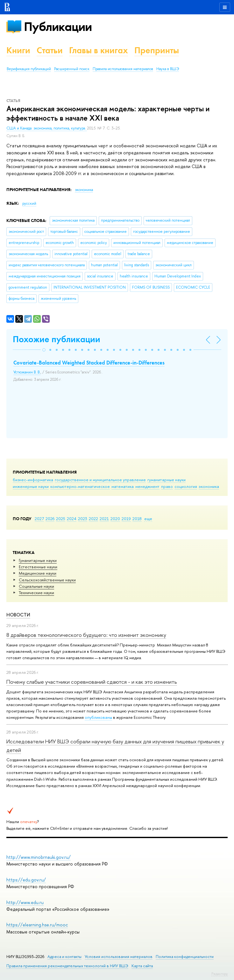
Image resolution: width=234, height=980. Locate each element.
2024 (72, 519)
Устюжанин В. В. (27, 372)
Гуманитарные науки (38, 560)
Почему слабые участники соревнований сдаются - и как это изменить (92, 682)
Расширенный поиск (72, 69)
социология (186, 486)
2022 (93, 519)
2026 (50, 519)
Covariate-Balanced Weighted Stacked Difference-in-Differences (89, 363)
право (167, 486)
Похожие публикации (57, 339)
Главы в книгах (99, 50)
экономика (209, 486)
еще (148, 519)
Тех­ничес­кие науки (36, 593)
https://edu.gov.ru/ (26, 880)
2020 (115, 519)
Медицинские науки (38, 573)
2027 (39, 519)
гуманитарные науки (167, 480)
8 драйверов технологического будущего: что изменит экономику (86, 635)
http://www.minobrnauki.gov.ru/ (39, 857)
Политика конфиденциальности (185, 957)
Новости (18, 615)
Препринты (157, 50)
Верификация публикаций (29, 69)
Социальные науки (36, 586)
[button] (44, 350)
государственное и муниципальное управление (100, 480)
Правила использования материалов (123, 69)
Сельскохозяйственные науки (47, 580)
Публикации (58, 27)
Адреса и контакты (64, 957)
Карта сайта (142, 966)
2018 (137, 519)
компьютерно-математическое (80, 486)
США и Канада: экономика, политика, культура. (47, 128)
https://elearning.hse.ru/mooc (37, 925)
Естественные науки (38, 567)
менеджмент (147, 486)
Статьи (50, 50)
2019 (126, 519)
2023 (83, 519)
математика (123, 486)
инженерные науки (31, 486)
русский (29, 203)
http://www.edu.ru (25, 902)
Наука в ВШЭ (168, 69)
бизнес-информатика (33, 480)
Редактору (220, 974)
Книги (18, 50)
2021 (104, 519)
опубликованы (98, 717)
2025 (61, 519)
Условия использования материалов (119, 957)
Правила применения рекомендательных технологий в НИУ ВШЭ (67, 966)
